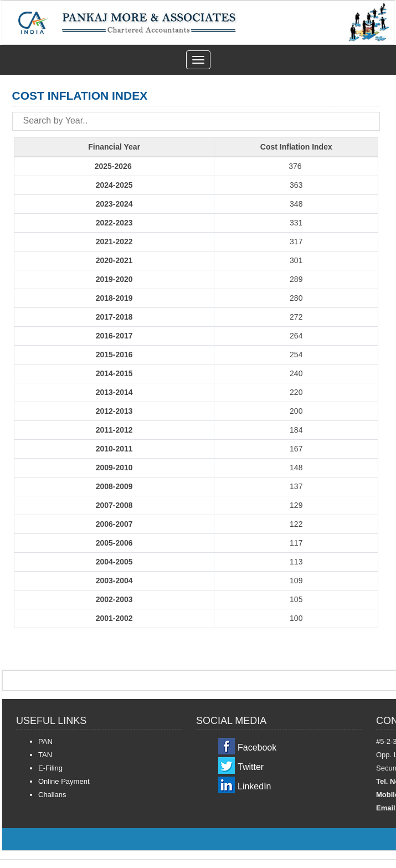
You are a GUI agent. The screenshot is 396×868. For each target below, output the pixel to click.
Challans (52, 795)
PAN (45, 741)
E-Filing (50, 768)
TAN (45, 755)
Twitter (251, 767)
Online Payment (64, 781)
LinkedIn (254, 786)
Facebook (257, 748)
